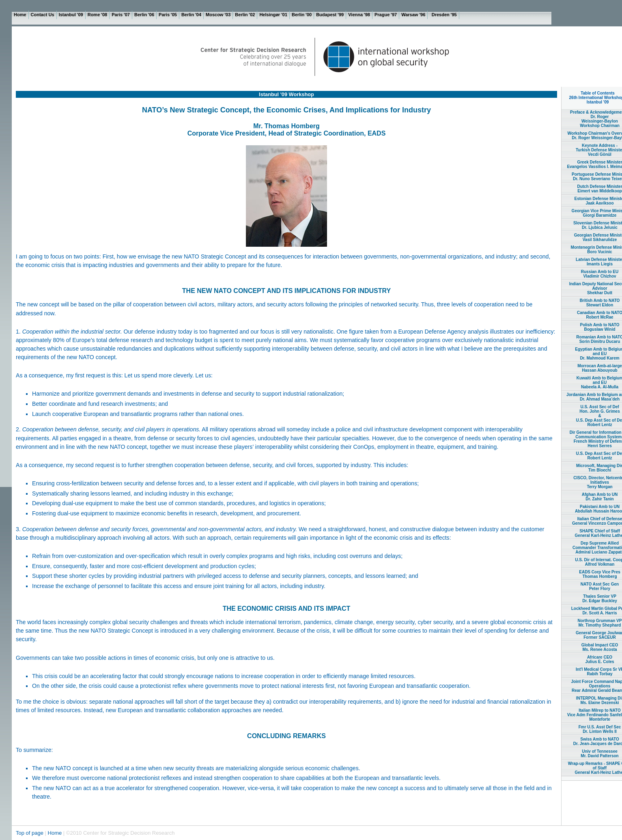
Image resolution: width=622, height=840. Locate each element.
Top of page (30, 833)
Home (55, 833)
